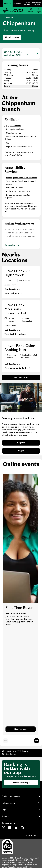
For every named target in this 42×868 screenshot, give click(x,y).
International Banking (37, 3)
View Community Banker (18, 368)
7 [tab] (24, 741)
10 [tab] (29, 741)
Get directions (13, 38)
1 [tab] (12, 741)
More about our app (21, 783)
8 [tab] (25, 741)
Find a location (21, 378)
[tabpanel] (21, 604)
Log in (21, 451)
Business (17, 3)
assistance (25, 204)
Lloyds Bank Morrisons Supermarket (15, 309)
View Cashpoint (13, 294)
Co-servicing (12, 245)
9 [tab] (27, 741)
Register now (21, 729)
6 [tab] (22, 741)
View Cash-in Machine (16, 334)
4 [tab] (18, 741)
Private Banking (27, 3)
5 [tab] (20, 741)
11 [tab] (31, 741)
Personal (8, 3)
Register (21, 443)
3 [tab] (16, 741)
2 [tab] (14, 741)
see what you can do (20, 432)
